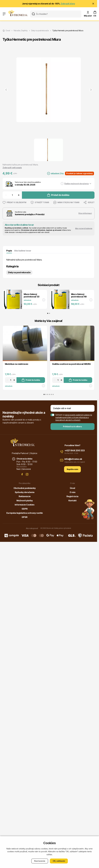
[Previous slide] (6, 90)
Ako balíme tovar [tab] (23, 251)
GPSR (25, 517)
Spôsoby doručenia (25, 492)
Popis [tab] (9, 251)
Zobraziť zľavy (68, 4)
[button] (48, 150)
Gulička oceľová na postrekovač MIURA (71, 364)
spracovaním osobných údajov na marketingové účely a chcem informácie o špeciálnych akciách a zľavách (74, 417)
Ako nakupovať (32, 528)
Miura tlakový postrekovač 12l (32, 295)
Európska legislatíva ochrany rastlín (25, 513)
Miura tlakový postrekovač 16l (79, 295)
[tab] (48, 313)
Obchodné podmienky (25, 488)
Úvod (72, 488)
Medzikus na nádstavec (17, 364)
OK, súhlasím (59, 861)
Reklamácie (25, 496)
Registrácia (72, 496)
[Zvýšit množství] (19, 195)
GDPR (25, 509)
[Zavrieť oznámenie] (93, 4)
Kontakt (73, 501)
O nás (73, 492)
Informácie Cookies (25, 505)
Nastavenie (40, 861)
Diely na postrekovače (19, 272)
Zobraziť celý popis (12, 168)
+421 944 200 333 (75, 450)
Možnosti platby (25, 501)
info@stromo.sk (73, 459)
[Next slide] (91, 90)
